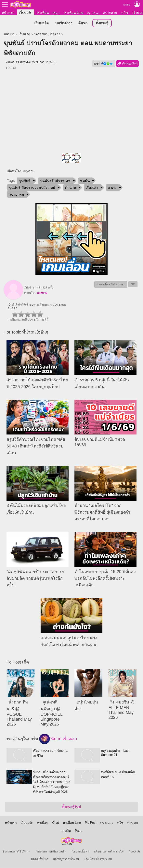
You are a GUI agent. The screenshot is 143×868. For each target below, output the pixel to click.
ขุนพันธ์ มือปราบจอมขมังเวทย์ (32, 188)
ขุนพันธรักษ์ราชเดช (55, 181)
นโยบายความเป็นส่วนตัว (50, 852)
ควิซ (125, 13)
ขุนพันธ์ (25, 181)
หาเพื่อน (43, 13)
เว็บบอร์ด (26, 13)
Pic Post (93, 13)
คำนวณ (133, 823)
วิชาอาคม (16, 195)
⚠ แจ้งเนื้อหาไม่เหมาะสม (111, 285)
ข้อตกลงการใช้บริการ (16, 852)
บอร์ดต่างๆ (64, 23)
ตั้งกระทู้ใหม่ (71, 807)
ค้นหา (83, 23)
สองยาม (42, 293)
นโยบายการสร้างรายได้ (109, 852)
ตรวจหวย (110, 13)
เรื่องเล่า (92, 188)
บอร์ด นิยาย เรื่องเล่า (47, 34)
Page (78, 831)
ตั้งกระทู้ (102, 23)
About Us (135, 852)
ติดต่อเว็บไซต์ (40, 859)
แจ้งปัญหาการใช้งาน (66, 859)
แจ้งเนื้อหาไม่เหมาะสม (98, 859)
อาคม (112, 188)
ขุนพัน (85, 181)
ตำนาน (71, 188)
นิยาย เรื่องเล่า (58, 739)
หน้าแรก (8, 13)
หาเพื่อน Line (74, 13)
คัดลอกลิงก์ (127, 64)
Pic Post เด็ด (17, 662)
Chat (56, 13)
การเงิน (66, 831)
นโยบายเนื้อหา (80, 852)
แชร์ (104, 64)
